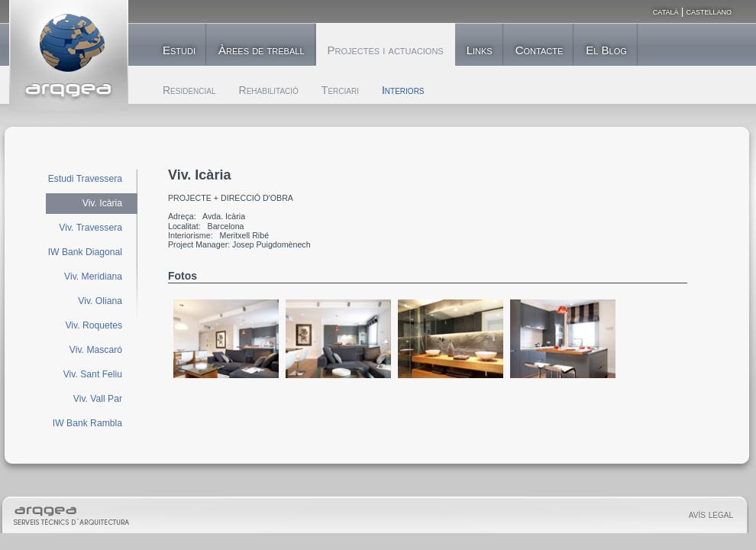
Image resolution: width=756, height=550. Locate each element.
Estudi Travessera (85, 179)
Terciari (340, 90)
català (666, 11)
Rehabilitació (269, 90)
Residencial (189, 90)
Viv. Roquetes (94, 325)
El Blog (606, 50)
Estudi (179, 50)
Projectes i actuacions (386, 50)
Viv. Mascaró (96, 350)
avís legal (711, 514)
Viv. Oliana (100, 301)
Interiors (403, 90)
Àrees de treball (261, 50)
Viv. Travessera (90, 228)
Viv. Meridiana (93, 277)
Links (480, 50)
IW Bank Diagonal (85, 252)
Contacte (540, 50)
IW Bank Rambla (87, 423)
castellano (709, 11)
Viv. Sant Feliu (93, 374)
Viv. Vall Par (98, 399)
